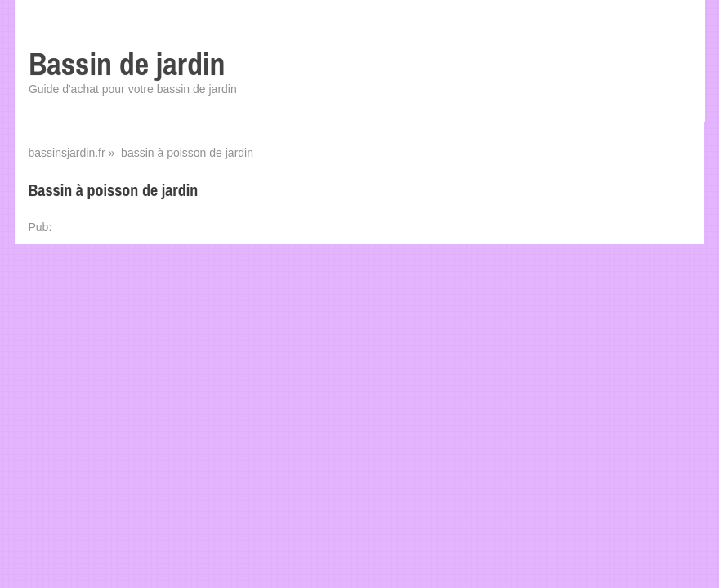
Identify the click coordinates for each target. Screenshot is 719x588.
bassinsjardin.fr (66, 153)
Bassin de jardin (127, 64)
